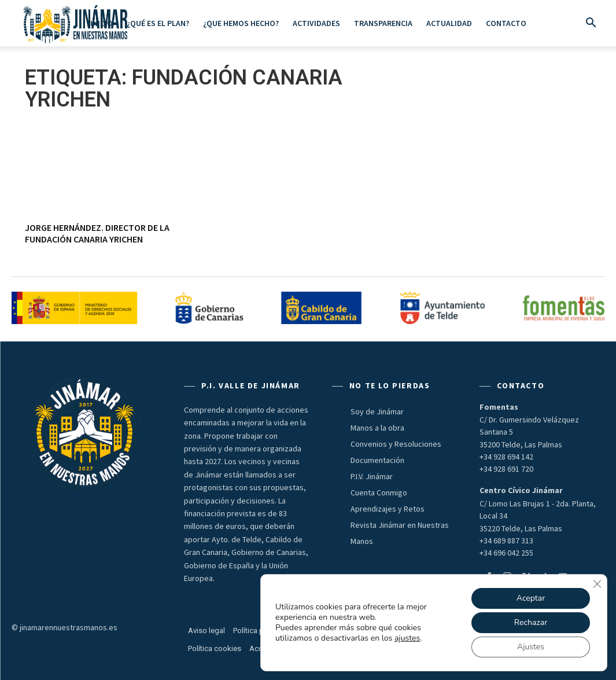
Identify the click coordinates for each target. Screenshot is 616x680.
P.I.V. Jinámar (372, 476)
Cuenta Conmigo (379, 492)
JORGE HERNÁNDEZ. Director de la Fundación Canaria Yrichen (97, 233)
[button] (591, 24)
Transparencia (383, 23)
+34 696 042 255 (506, 553)
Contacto (506, 23)
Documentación (377, 460)
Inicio (102, 23)
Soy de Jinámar (377, 411)
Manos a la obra (377, 428)
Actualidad (449, 23)
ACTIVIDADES (316, 23)
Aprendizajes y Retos (388, 509)
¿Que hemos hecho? (241, 23)
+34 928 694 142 (506, 457)
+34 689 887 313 (506, 541)
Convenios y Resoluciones (396, 444)
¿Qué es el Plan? (158, 23)
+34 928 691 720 (506, 469)
